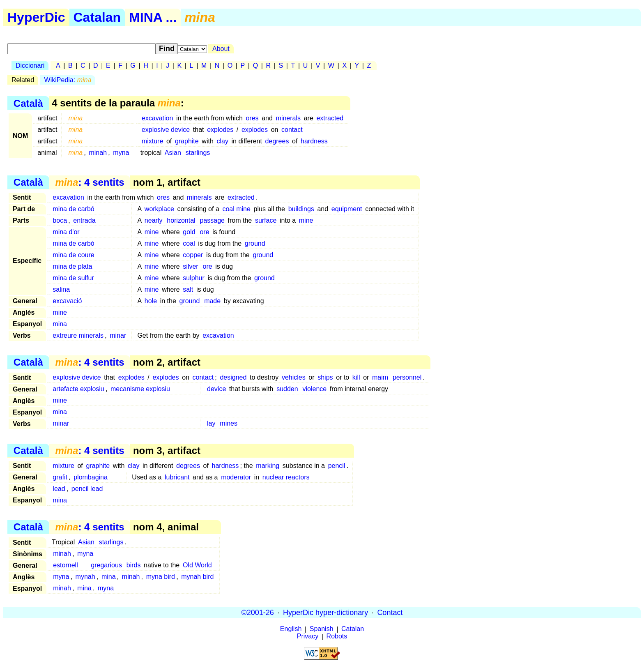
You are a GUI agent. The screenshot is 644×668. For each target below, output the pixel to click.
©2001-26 (258, 613)
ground (255, 243)
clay (222, 141)
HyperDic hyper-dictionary (325, 613)
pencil (337, 466)
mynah (85, 577)
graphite (187, 141)
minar (118, 335)
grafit (60, 477)
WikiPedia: (68, 80)
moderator (236, 477)
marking (268, 466)
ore (204, 232)
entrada (84, 220)
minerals (288, 118)
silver (190, 266)
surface (266, 220)
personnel (407, 377)
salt (188, 289)
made (212, 301)
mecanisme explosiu (140, 389)
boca (60, 220)
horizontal (181, 220)
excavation (158, 118)
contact (292, 130)
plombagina (91, 477)
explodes (220, 130)
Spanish (322, 629)
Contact (390, 613)
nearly (154, 220)
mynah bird (197, 577)
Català (28, 103)
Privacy (308, 637)
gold (189, 232)
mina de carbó (73, 209)
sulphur (193, 278)
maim (380, 377)
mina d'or (66, 232)
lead (59, 489)
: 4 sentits (90, 182)
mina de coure (73, 255)
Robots (337, 637)
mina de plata (72, 266)
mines (229, 423)
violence (314, 389)
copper (193, 255)
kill (356, 377)
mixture (152, 141)
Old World (197, 565)
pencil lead (87, 489)
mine (306, 220)
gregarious (106, 565)
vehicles (294, 377)
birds (134, 565)
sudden (287, 389)
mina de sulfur (73, 278)
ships (325, 377)
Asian (173, 153)
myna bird (161, 577)
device (216, 389)
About (221, 49)
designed (233, 377)
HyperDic (36, 17)
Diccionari (30, 66)
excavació (67, 301)
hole (151, 301)
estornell (65, 565)
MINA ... (153, 17)
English (291, 629)
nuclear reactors (286, 477)
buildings (301, 209)
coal (189, 243)
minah (98, 153)
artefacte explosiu (78, 389)
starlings (198, 153)
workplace (159, 209)
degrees (277, 141)
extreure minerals (78, 335)
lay (211, 423)
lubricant (177, 477)
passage (212, 220)
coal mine (236, 209)
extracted (330, 118)
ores (252, 118)
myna (121, 153)
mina (60, 324)
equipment (347, 209)
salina (61, 289)
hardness (314, 141)
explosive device (166, 130)
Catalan (97, 17)
